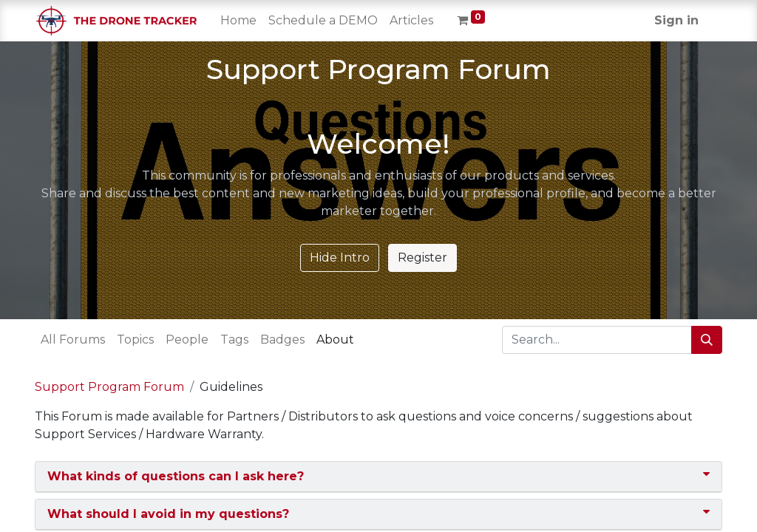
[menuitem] (238, 21)
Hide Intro (340, 258)
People (187, 340)
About (335, 340)
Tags (234, 340)
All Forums (73, 340)
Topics (135, 340)
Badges (282, 340)
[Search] (707, 340)
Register (422, 258)
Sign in (676, 20)
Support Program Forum (109, 387)
